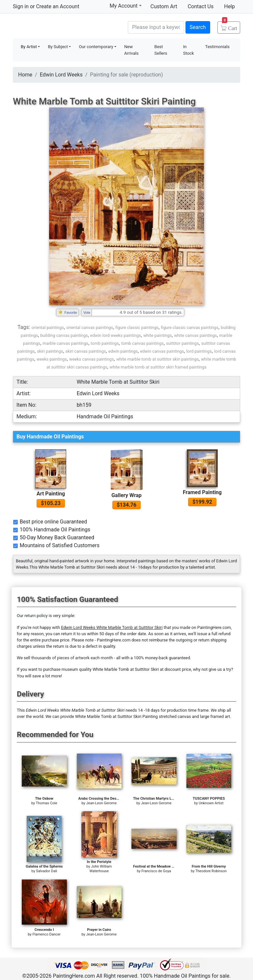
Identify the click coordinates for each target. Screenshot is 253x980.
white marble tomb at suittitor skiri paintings (157, 359)
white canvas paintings (195, 335)
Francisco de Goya (156, 871)
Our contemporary (96, 47)
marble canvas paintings (65, 343)
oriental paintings (48, 327)
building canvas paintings (64, 335)
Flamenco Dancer (46, 934)
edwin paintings (123, 351)
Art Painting (51, 494)
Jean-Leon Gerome (102, 803)
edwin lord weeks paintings (116, 335)
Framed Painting (202, 492)
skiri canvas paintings (86, 351)
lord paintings (199, 351)
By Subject (58, 47)
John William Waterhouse (100, 869)
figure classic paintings (137, 327)
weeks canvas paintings (92, 359)
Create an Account (57, 6)
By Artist (29, 47)
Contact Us (201, 6)
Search (198, 27)
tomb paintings (105, 343)
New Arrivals (131, 50)
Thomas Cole (47, 803)
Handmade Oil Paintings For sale (62, 27)
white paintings (157, 335)
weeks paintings (52, 359)
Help (229, 6)
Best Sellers (161, 50)
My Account (126, 6)
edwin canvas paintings (162, 351)
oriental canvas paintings (90, 327)
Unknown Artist (211, 803)
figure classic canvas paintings (190, 327)
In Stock (189, 50)
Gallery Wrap (126, 495)
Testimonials (217, 47)
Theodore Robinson (211, 871)
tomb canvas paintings (142, 343)
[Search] (156, 27)
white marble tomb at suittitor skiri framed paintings (158, 367)
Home (25, 75)
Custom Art (164, 6)
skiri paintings (50, 351)
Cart (230, 26)
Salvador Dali (46, 871)
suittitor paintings (183, 343)
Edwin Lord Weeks (61, 75)
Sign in (21, 6)
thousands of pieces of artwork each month (72, 658)
